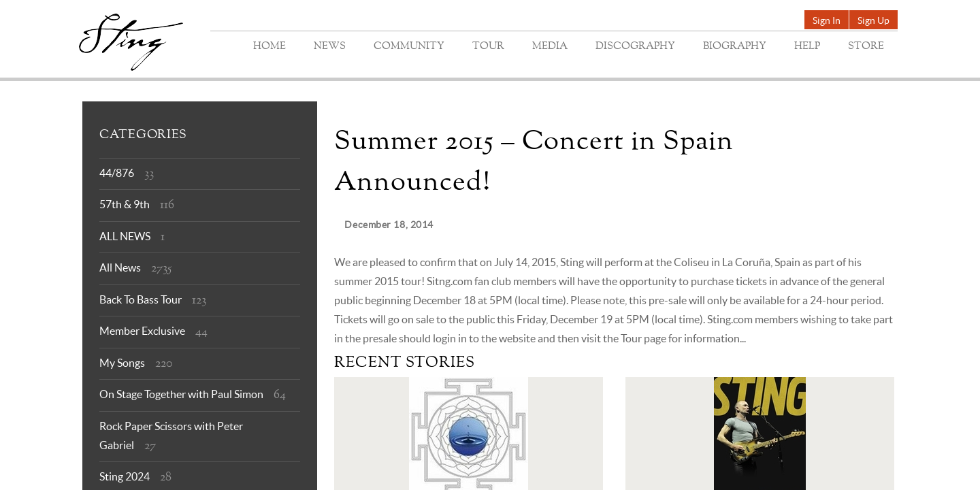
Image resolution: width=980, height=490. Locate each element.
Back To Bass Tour (141, 299)
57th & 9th (125, 204)
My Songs (122, 363)
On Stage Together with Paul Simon (181, 394)
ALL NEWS (125, 236)
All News (120, 267)
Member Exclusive (142, 331)
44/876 (117, 173)
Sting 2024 (125, 476)
